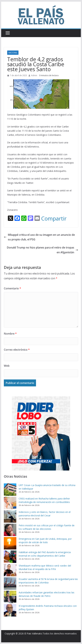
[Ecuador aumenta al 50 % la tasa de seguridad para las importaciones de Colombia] (10, 583)
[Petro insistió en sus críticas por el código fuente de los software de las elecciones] (10, 530)
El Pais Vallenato (33, 633)
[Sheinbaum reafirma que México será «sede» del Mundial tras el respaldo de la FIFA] (10, 570)
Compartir (54, 219)
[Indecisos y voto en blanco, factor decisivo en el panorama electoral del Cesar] (10, 516)
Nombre (10, 334)
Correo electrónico (17, 350)
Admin (34, 75)
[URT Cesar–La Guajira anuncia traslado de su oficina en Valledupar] (10, 490)
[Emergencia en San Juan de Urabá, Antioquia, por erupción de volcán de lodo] (10, 543)
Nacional (13, 53)
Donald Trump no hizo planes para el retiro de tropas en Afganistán (42, 250)
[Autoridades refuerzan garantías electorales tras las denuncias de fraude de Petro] (10, 597)
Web (7, 366)
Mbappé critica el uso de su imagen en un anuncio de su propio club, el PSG (39, 237)
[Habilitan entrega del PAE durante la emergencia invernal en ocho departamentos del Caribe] (10, 557)
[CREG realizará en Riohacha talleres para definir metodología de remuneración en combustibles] (10, 503)
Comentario (12, 288)
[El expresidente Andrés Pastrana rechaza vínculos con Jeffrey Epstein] (10, 610)
